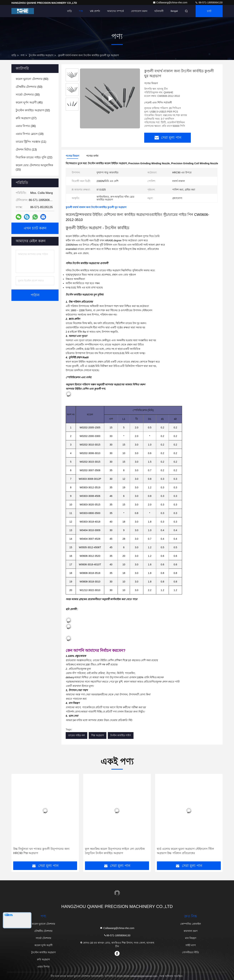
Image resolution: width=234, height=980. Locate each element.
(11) (31, 142)
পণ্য (81, 11)
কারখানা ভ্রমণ (191, 931)
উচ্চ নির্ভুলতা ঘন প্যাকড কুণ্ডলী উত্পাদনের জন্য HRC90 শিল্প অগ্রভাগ (41, 851)
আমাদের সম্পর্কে (115, 11)
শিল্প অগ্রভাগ (98, 735)
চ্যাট (209, 11)
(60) (32, 79)
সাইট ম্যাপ (191, 945)
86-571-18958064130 (209, 2)
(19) (30, 134)
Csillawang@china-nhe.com (170, 2)
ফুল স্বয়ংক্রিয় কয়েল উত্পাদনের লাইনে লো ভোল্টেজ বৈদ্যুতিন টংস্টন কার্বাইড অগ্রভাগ (115, 851)
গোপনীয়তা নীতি (191, 952)
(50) (29, 87)
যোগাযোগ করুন (139, 11)
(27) (26, 118)
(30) (28, 95)
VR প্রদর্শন (95, 11)
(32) (33, 110)
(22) (34, 157)
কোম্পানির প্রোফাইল (191, 924)
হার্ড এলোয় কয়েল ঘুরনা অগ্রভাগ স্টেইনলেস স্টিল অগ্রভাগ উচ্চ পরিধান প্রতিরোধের (186, 851)
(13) (26, 150)
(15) (34, 167)
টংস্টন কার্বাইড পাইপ (121, 735)
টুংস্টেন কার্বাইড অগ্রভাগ (41, 55)
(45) (29, 102)
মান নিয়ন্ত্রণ (191, 938)
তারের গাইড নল (76, 735)
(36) (26, 126)
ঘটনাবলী (159, 11)
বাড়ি (69, 11)
